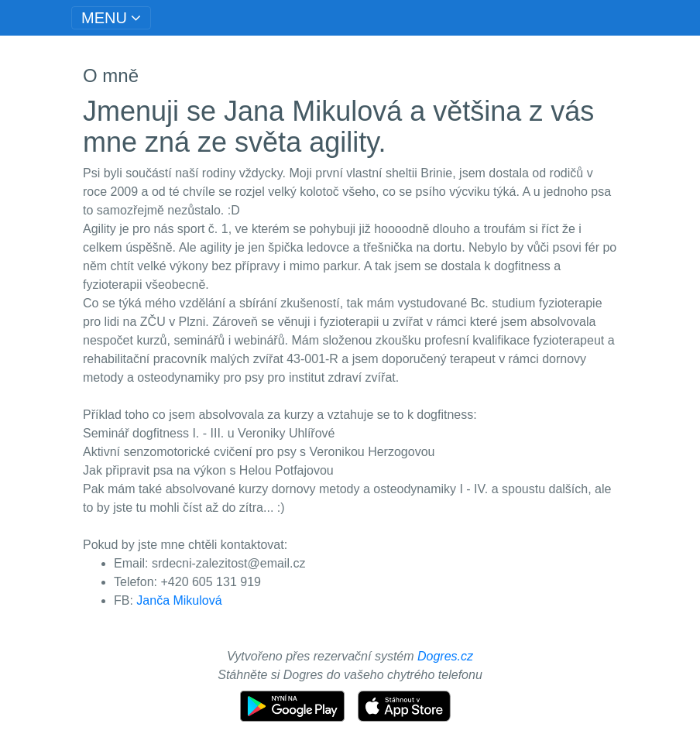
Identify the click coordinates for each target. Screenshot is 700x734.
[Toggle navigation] (111, 18)
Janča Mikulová (179, 600)
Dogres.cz (445, 656)
